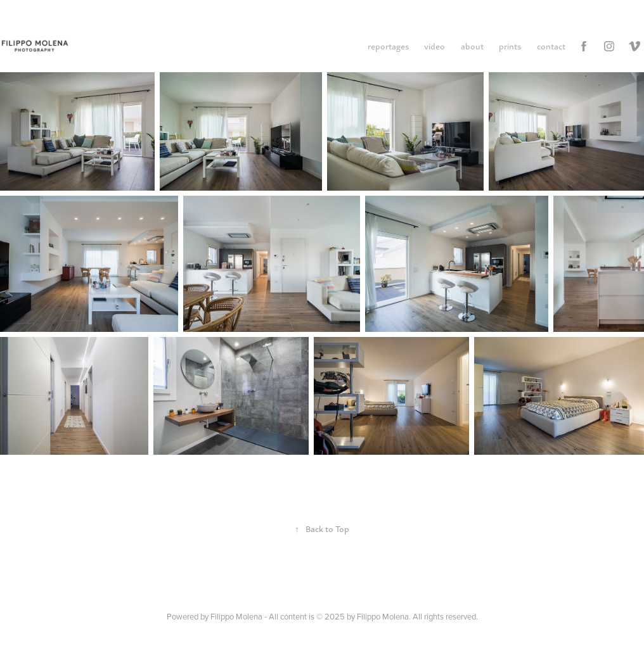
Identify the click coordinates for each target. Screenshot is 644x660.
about (472, 46)
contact (551, 46)
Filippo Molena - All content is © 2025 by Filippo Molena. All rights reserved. (344, 616)
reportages (388, 46)
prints (510, 46)
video (435, 46)
